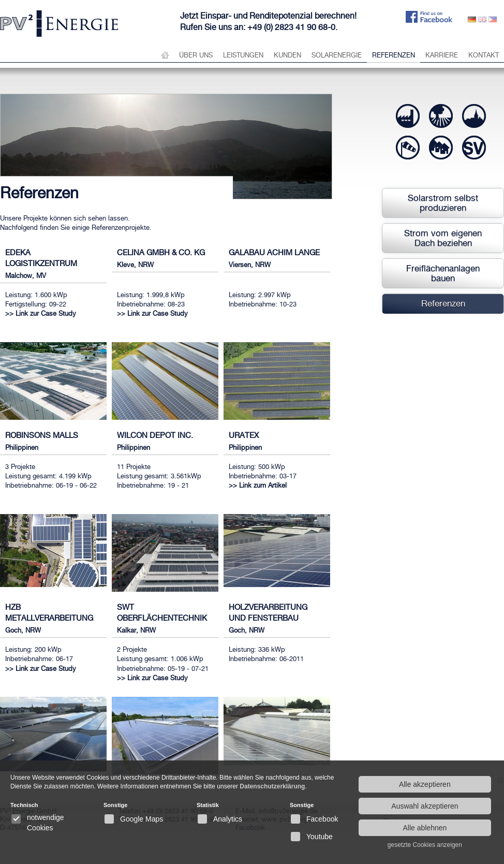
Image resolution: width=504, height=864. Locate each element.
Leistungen (243, 55)
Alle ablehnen (425, 828)
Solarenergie (337, 55)
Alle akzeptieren (425, 784)
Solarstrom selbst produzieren (443, 203)
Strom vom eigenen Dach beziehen (443, 238)
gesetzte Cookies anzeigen (425, 845)
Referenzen (394, 55)
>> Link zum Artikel (258, 485)
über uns (196, 55)
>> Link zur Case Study (41, 313)
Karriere (442, 55)
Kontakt (484, 55)
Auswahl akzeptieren (425, 806)
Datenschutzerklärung (272, 786)
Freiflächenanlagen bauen (443, 273)
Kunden (287, 55)
